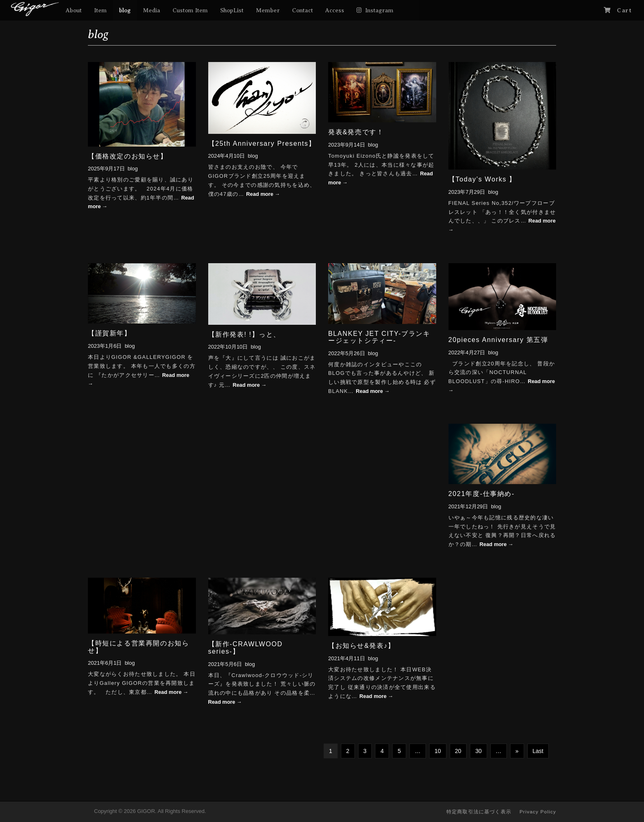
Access (335, 10)
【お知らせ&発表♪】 (362, 646)
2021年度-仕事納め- (482, 494)
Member (268, 10)
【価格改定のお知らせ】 (128, 156)
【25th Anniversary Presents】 (262, 144)
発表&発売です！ (356, 132)
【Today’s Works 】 (483, 179)
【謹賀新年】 (110, 333)
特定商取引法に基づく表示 (479, 812)
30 (478, 751)
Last (538, 751)
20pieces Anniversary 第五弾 (498, 340)
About (74, 10)
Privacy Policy (538, 812)
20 (458, 751)
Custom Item (190, 10)
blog (125, 10)
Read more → (263, 194)
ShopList (232, 10)
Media (152, 10)
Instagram (379, 10)
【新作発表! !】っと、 (245, 334)
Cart (624, 10)
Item (100, 10)
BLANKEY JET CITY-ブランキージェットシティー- (379, 337)
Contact (302, 10)
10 (438, 751)
